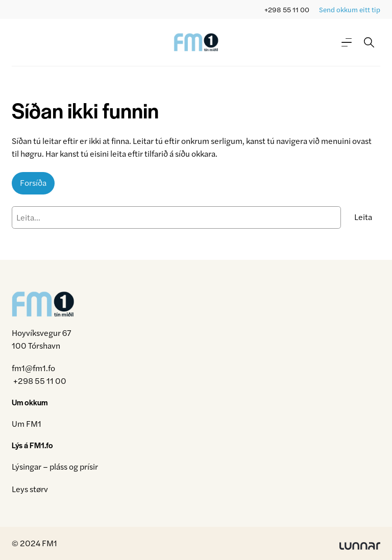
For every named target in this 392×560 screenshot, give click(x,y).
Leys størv (30, 489)
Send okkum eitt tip (350, 9)
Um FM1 (27, 423)
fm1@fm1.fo (33, 368)
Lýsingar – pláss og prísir (55, 466)
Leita (363, 217)
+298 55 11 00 (287, 9)
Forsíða (33, 182)
